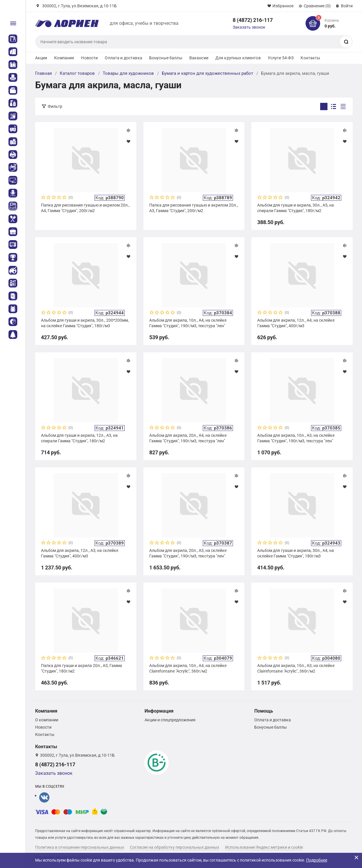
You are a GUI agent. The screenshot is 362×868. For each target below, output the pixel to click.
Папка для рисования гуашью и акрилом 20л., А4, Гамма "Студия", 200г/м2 (85, 208)
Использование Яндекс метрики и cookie (264, 847)
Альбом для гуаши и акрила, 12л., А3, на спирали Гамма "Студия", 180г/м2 (79, 438)
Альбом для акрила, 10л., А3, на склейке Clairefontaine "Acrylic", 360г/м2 (296, 668)
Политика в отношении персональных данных (80, 847)
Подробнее (317, 860)
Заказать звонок (249, 27)
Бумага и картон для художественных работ (207, 73)
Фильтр (55, 106)
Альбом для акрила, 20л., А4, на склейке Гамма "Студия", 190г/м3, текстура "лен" (188, 438)
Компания (64, 58)
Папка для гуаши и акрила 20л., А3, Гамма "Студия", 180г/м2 (82, 668)
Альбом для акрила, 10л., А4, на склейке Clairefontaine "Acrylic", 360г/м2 (188, 668)
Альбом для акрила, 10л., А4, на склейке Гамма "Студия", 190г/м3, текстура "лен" (188, 323)
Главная (43, 73)
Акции (41, 58)
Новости (89, 58)
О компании (47, 720)
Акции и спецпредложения (170, 720)
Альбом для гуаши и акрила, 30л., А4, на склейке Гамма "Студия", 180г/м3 (296, 553)
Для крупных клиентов (238, 58)
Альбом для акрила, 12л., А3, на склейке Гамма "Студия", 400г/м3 (80, 553)
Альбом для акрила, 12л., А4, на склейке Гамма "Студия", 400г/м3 (296, 323)
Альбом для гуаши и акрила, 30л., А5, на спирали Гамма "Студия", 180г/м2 (296, 208)
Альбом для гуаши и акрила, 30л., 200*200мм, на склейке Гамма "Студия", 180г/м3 (85, 323)
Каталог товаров (77, 73)
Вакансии (199, 58)
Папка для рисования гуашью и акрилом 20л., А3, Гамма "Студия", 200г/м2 (194, 208)
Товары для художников (128, 73)
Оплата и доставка (123, 58)
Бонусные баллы (166, 58)
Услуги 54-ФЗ (281, 58)
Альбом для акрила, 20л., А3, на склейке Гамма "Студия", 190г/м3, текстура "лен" (188, 553)
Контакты (310, 58)
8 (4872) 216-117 (253, 20)
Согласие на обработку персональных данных (175, 847)
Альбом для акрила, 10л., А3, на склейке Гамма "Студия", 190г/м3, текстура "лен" (296, 438)
